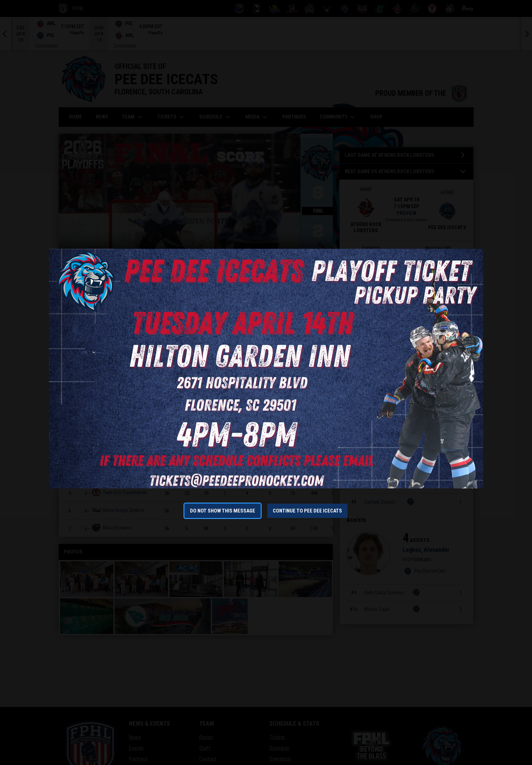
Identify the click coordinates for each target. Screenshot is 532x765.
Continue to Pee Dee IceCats (307, 511)
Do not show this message (223, 511)
